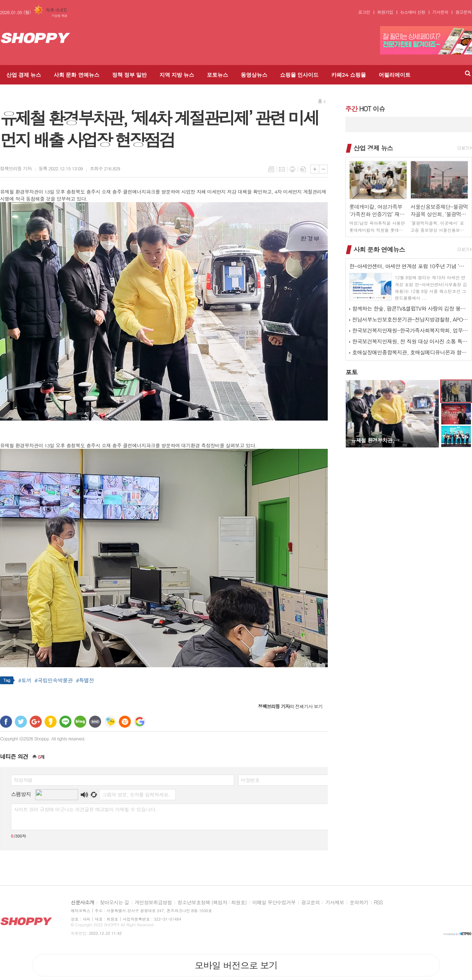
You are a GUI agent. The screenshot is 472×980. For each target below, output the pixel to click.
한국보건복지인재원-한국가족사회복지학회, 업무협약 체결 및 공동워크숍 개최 (410, 330)
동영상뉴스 (254, 75)
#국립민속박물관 (53, 680)
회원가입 (385, 12)
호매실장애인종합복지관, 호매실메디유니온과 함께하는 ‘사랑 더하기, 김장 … (410, 352)
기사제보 (335, 903)
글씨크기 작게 (323, 169)
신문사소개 (82, 903)
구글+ (36, 722)
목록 (271, 169)
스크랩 (303, 169)
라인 (65, 722)
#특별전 (85, 680)
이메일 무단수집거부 (274, 903)
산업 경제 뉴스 (24, 75)
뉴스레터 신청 (413, 12)
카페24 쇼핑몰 (349, 75)
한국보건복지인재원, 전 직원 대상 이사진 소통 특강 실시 (410, 341)
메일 (282, 169)
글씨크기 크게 (315, 169)
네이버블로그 (80, 722)
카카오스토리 (51, 722)
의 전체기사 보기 (290, 706)
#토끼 (25, 680)
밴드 (95, 722)
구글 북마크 (140, 722)
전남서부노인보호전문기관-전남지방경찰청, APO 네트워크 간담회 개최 (410, 319)
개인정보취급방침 (153, 903)
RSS (378, 903)
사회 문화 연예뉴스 (76, 75)
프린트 (292, 169)
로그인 (364, 12)
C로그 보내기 (125, 722)
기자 (16, 168)
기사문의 (440, 12)
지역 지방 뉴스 (177, 75)
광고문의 (463, 12)
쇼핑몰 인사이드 (299, 75)
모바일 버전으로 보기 (236, 965)
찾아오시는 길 (114, 903)
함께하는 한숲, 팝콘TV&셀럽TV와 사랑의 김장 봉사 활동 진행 (410, 308)
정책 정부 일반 (129, 75)
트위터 (21, 722)
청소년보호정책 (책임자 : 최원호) (212, 903)
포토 (351, 372)
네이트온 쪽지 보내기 (110, 722)
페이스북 (6, 722)
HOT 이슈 (365, 109)
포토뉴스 (217, 75)
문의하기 (359, 903)
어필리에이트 (395, 75)
